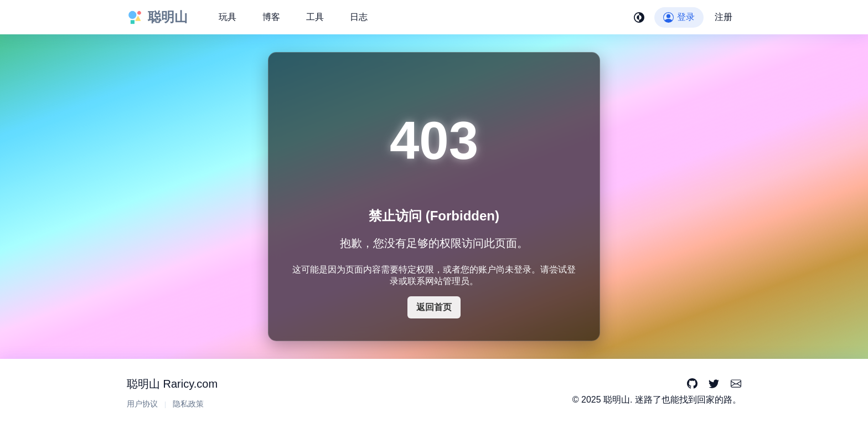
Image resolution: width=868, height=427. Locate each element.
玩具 (228, 17)
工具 (315, 17)
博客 (271, 17)
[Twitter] (714, 384)
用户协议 (142, 404)
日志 (359, 17)
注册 (724, 17)
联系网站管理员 (438, 281)
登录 (679, 17)
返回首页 (434, 307)
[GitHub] (692, 384)
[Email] (736, 384)
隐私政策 (188, 404)
